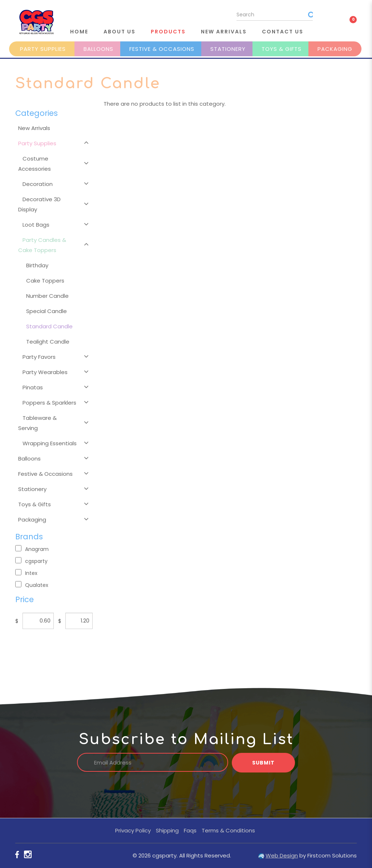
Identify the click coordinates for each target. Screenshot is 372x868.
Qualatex (32, 585)
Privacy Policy (133, 830)
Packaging (335, 49)
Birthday (37, 265)
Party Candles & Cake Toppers (42, 245)
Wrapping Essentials (50, 443)
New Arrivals (34, 128)
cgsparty (31, 561)
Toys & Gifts (282, 49)
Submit (263, 763)
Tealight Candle (48, 342)
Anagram (32, 549)
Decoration (38, 184)
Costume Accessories (35, 164)
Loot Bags (36, 225)
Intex (26, 573)
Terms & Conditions (228, 830)
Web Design (282, 855)
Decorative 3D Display (39, 204)
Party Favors (39, 357)
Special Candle (46, 311)
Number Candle (47, 296)
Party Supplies (43, 49)
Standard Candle (49, 326)
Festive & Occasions (162, 49)
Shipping (167, 830)
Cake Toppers (45, 281)
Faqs (190, 830)
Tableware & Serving (37, 423)
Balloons (98, 49)
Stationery (228, 49)
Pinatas (33, 387)
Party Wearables (45, 372)
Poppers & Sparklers (49, 403)
